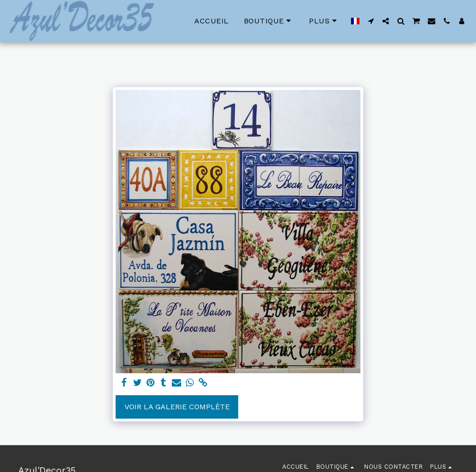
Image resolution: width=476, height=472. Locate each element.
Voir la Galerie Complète (177, 407)
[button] (371, 21)
